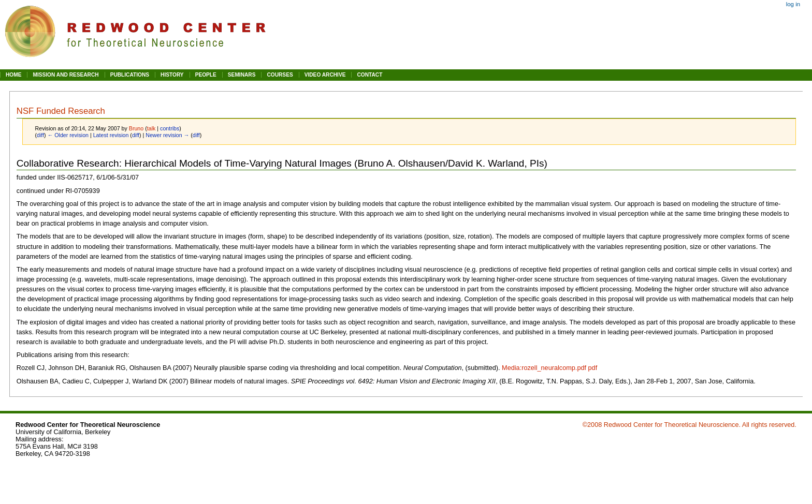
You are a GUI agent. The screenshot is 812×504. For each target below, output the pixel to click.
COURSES (280, 75)
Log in (793, 4)
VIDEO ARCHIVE (325, 75)
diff (40, 135)
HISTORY (172, 75)
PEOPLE (206, 75)
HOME (13, 75)
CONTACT (369, 75)
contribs (170, 128)
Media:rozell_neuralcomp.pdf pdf (549, 368)
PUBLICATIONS (130, 75)
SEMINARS (242, 75)
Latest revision (111, 135)
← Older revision (68, 135)
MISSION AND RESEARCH (66, 75)
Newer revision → (167, 135)
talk (151, 128)
